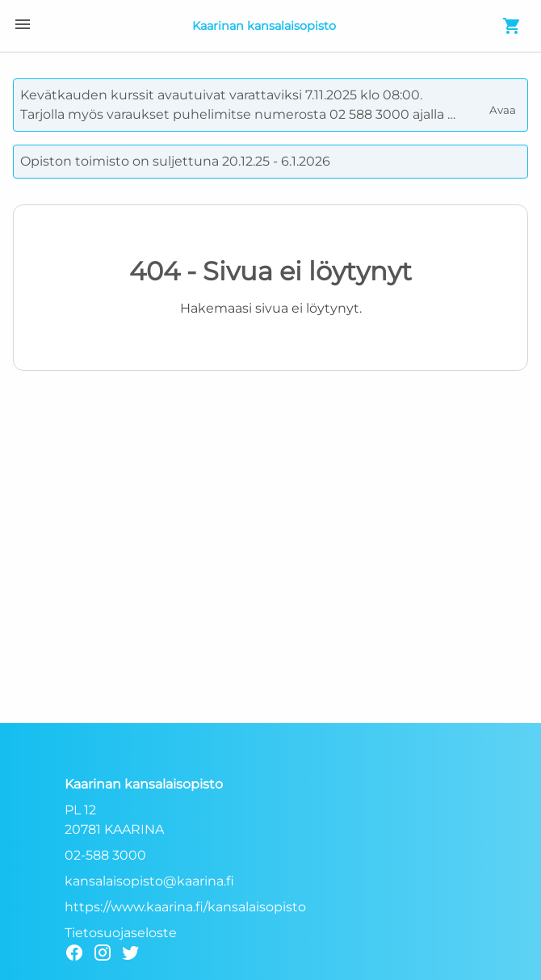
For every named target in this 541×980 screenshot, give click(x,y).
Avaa (504, 103)
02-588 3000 (105, 855)
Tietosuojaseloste (121, 933)
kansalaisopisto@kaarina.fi (149, 881)
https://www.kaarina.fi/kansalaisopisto (185, 907)
